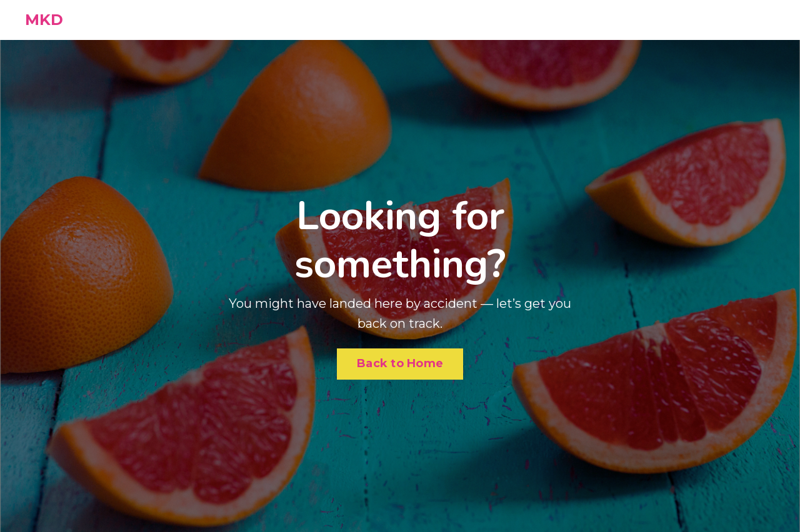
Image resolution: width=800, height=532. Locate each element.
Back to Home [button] (400, 363)
